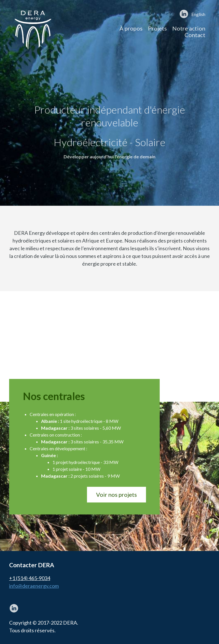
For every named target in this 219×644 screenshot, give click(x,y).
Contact (195, 35)
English (198, 14)
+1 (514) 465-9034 (30, 578)
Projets (157, 28)
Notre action (189, 28)
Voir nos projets (116, 494)
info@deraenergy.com (34, 586)
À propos (131, 28)
